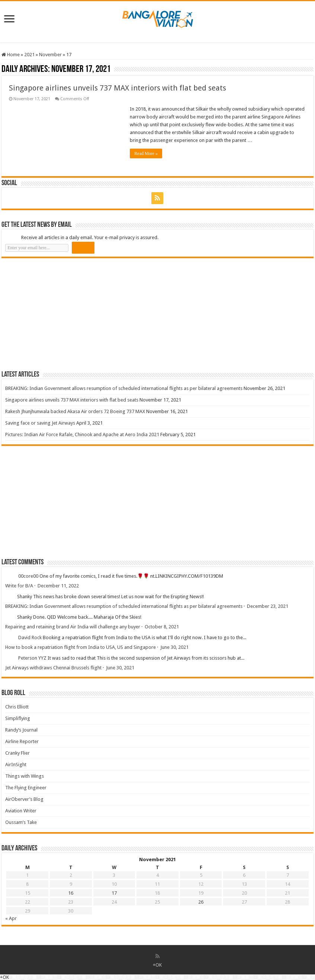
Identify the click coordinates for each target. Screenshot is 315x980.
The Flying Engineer (26, 788)
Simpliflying (18, 718)
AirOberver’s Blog (24, 799)
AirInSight (16, 765)
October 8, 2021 (162, 627)
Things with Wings (25, 776)
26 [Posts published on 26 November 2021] (201, 902)
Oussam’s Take (21, 822)
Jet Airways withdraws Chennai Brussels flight (53, 668)
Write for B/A (19, 586)
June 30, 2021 (174, 647)
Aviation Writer (21, 811)
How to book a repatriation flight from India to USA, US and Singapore (81, 647)
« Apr (11, 918)
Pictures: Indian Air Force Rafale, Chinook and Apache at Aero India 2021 (82, 435)
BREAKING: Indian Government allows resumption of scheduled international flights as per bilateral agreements (124, 388)
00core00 (28, 576)
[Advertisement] (57, 314)
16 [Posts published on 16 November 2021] (71, 893)
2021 (29, 55)
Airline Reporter (22, 741)
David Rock (30, 638)
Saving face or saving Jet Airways (40, 423)
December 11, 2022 (58, 586)
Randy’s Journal (21, 730)
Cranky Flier (17, 753)
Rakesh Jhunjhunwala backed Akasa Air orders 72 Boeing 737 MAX (75, 411)
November (50, 55)
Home (11, 55)
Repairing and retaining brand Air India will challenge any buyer (73, 627)
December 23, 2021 (268, 606)
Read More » (146, 153)
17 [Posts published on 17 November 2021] (114, 893)
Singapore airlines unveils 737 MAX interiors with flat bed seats (118, 88)
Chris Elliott (17, 707)
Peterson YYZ (32, 658)
